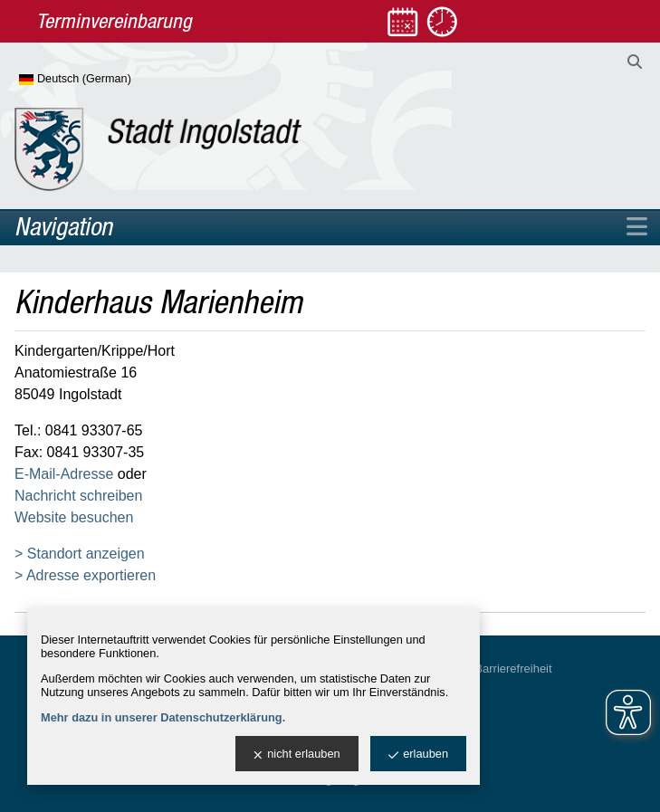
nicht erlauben (297, 755)
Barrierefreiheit (513, 669)
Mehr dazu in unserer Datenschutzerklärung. (163, 717)
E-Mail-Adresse (64, 474)
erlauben (418, 755)
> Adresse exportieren (85, 575)
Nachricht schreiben (78, 496)
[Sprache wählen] (105, 80)
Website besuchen (74, 517)
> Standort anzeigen (80, 554)
